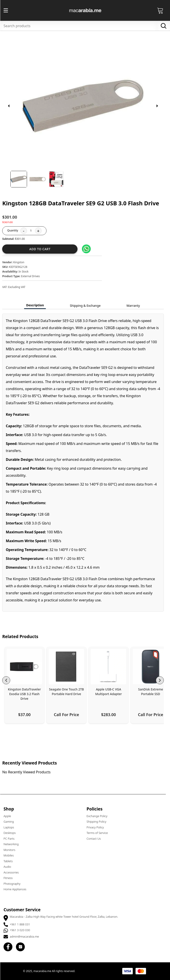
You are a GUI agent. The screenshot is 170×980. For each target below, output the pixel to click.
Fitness (10, 878)
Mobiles (11, 855)
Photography (14, 884)
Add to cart (42, 249)
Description (37, 305)
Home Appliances (17, 889)
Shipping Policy (98, 822)
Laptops (11, 827)
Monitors (11, 850)
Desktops (12, 833)
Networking (13, 844)
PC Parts (11, 839)
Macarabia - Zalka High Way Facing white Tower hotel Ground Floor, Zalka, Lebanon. (66, 917)
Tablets (10, 861)
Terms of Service (99, 833)
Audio (9, 867)
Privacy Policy (97, 827)
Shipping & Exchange (87, 306)
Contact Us (96, 839)
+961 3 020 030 (22, 930)
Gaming (11, 822)
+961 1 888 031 (22, 924)
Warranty (135, 306)
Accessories (13, 872)
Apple (9, 816)
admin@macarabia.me (26, 936)
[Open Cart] (162, 10)
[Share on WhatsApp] (88, 249)
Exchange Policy (99, 816)
